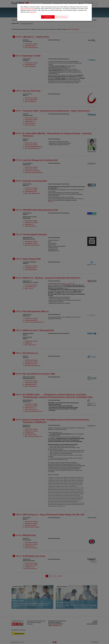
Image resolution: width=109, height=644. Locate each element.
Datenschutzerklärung (27, 9)
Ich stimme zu (48, 17)
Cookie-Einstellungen (62, 17)
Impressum (33, 12)
